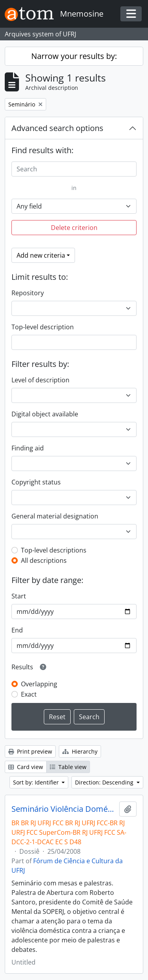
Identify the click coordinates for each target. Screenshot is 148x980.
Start (19, 596)
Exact (29, 694)
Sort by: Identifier (37, 782)
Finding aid (28, 448)
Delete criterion (74, 228)
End (17, 630)
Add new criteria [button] (41, 255)
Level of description (40, 380)
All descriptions (44, 560)
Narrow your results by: (74, 56)
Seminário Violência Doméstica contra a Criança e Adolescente (64, 809)
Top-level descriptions (54, 550)
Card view (26, 767)
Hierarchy (80, 751)
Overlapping (39, 684)
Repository (28, 293)
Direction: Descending (105, 782)
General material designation (55, 516)
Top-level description (43, 327)
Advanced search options (57, 128)
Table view (68, 767)
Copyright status (36, 482)
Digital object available (45, 414)
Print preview (30, 751)
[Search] (74, 169)
